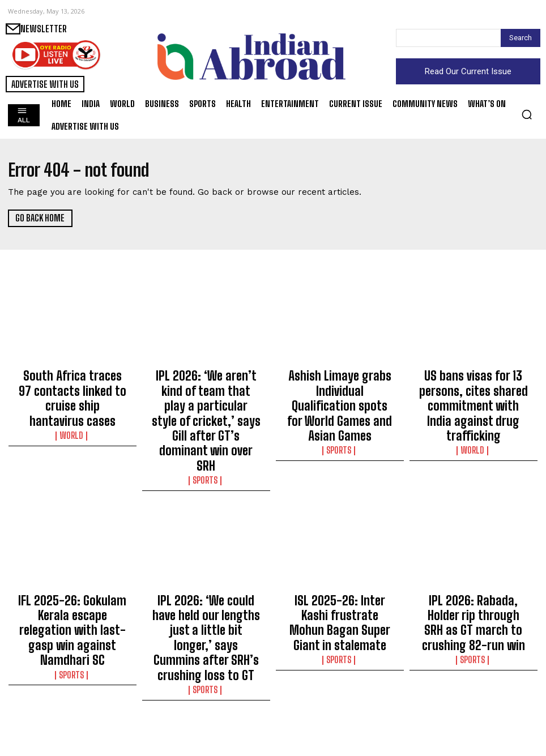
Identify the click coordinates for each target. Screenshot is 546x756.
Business (206, 735)
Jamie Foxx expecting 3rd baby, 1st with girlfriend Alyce (474, 708)
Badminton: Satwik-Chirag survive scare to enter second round (340, 713)
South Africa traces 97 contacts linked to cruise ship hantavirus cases (72, 384)
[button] (527, 114)
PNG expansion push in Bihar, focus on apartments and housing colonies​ (206, 713)
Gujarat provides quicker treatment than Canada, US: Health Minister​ (72, 713)
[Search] (521, 38)
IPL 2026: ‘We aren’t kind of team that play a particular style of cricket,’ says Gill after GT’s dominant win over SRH (206, 394)
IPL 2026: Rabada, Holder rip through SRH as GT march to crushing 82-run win (474, 554)
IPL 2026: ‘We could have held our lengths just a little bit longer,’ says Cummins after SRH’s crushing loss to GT (206, 559)
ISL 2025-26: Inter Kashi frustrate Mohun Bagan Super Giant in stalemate (340, 554)
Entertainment (474, 725)
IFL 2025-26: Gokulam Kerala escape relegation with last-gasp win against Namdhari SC (72, 559)
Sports (206, 426)
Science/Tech (72, 735)
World (72, 406)
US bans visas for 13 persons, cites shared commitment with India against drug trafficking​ (474, 389)
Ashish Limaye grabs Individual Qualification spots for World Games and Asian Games (340, 389)
